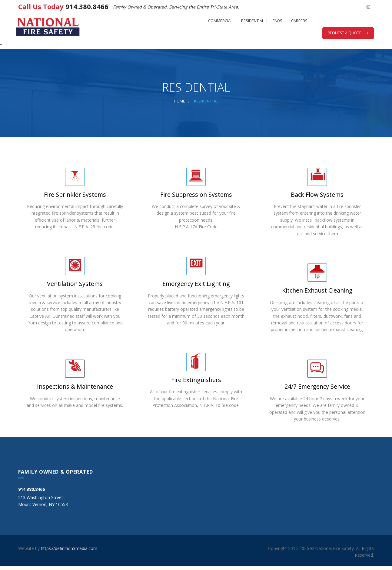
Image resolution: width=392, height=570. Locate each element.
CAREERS (293, 32)
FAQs (259, 32)
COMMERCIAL (178, 32)
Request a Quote (345, 33)
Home (179, 105)
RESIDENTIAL (222, 32)
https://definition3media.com (69, 552)
